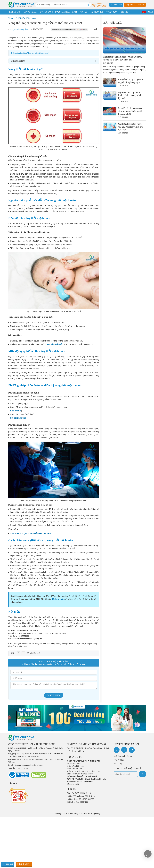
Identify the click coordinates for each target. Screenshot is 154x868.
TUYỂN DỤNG (112, 12)
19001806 (25, 636)
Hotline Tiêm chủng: (81, 796)
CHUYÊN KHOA (30, 12)
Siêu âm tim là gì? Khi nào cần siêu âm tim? (31, 53)
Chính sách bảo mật (124, 756)
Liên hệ (119, 764)
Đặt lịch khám (24, 864)
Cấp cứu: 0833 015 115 (135, 5)
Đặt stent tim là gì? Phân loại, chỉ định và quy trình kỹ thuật (130, 95)
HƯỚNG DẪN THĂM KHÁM (66, 12)
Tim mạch (32, 18)
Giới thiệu (120, 760)
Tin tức (22, 18)
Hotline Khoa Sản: (81, 799)
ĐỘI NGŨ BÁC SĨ (47, 12)
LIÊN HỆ (124, 12)
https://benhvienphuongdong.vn (29, 638)
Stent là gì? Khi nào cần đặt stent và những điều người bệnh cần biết (131, 111)
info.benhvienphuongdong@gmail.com (28, 765)
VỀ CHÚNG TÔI (97, 12)
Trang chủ (13, 18)
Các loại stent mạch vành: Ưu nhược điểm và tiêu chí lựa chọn (130, 127)
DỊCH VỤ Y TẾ (15, 12)
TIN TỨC (84, 12)
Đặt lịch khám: (78, 802)
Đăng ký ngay (54, 695)
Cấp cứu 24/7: (79, 793)
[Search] (88, 5)
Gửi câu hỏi (116, 5)
